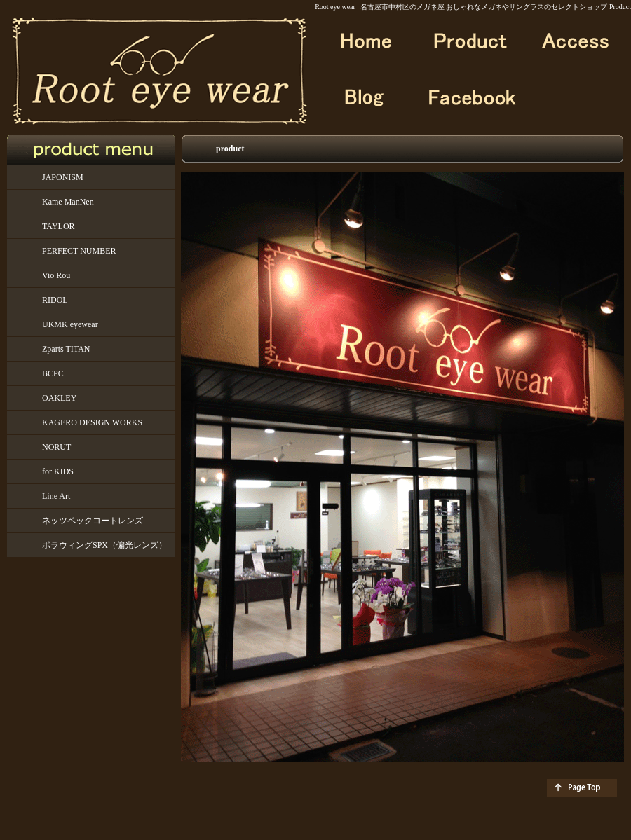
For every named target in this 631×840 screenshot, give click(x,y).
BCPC (53, 373)
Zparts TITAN (66, 349)
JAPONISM (63, 177)
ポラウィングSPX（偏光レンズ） (104, 545)
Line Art (56, 496)
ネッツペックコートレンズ (93, 521)
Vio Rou (56, 275)
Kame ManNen (68, 202)
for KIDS (58, 471)
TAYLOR (59, 226)
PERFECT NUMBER (79, 251)
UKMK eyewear (70, 324)
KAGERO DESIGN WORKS (92, 422)
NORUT (56, 447)
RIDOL (55, 300)
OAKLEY (59, 398)
